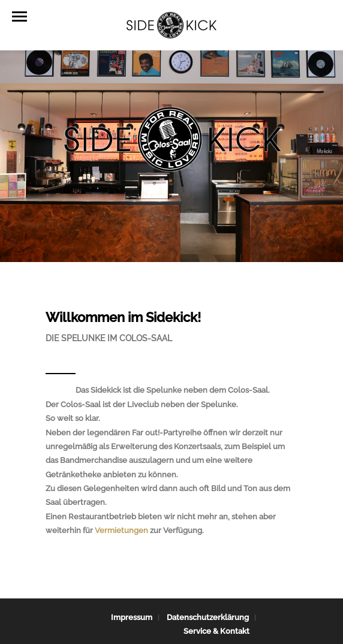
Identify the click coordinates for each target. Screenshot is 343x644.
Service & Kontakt (216, 631)
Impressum (132, 617)
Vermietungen (121, 530)
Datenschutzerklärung (208, 617)
